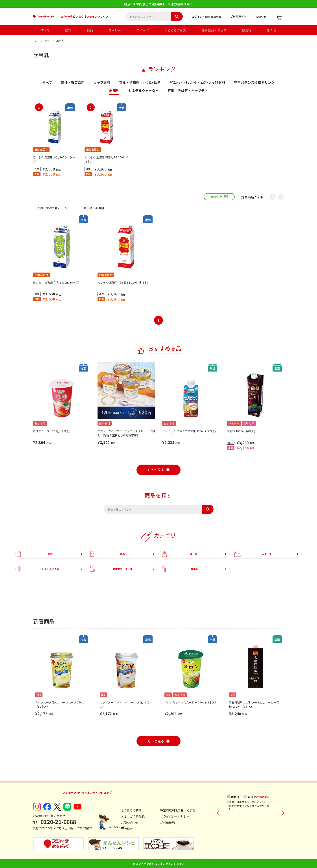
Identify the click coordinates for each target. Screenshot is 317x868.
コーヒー (115, 30)
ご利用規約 (167, 823)
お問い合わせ (130, 823)
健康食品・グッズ (214, 30)
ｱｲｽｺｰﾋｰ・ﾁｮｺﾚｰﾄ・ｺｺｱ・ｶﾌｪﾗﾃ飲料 (197, 83)
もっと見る (156, 470)
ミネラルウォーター (143, 91)
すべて (45, 30)
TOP (36, 40)
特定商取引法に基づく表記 (178, 810)
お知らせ (261, 17)
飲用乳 (247, 30)
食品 (90, 30)
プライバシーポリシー (175, 816)
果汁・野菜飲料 (73, 83)
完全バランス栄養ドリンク (254, 83)
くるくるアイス (175, 30)
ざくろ (272, 30)
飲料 (68, 30)
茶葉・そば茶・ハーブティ (188, 91)
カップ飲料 (102, 83)
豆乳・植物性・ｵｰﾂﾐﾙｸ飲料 (140, 83)
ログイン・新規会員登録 (206, 17)
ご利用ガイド (238, 16)
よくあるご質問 (131, 810)
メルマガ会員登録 (133, 816)
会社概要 (127, 829)
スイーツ (143, 30)
